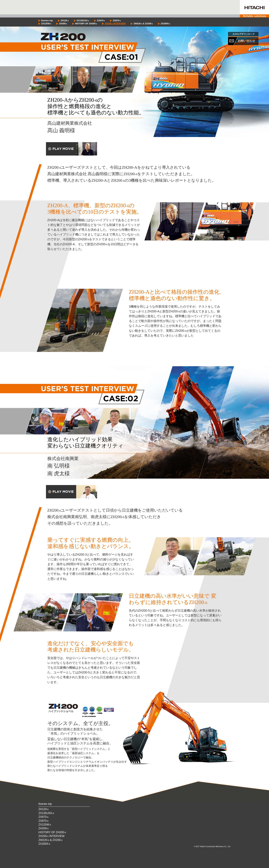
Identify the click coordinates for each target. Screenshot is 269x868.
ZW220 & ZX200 (143, 24)
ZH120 (65, 20)
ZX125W (46, 24)
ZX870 (117, 20)
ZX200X (165, 24)
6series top (47, 20)
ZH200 (63, 24)
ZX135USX (83, 20)
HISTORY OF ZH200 (86, 24)
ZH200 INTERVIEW (115, 24)
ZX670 (101, 20)
